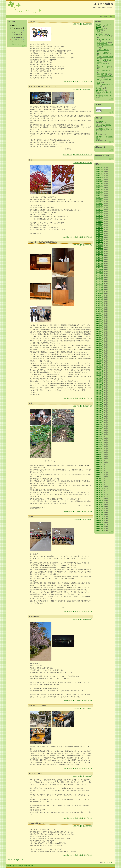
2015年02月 (99, 426)
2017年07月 (99, 368)
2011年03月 (99, 514)
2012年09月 (99, 484)
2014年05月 (99, 444)
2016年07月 (99, 392)
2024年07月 (99, 210)
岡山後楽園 (99, 121)
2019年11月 (99, 318)
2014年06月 (99, 442)
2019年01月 (99, 334)
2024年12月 (99, 200)
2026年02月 (99, 174)
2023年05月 (99, 236)
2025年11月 (99, 180)
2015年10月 (99, 410)
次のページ (20, 860)
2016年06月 (99, 394)
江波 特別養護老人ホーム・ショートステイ (105, 45)
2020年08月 (99, 302)
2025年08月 (99, 186)
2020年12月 (99, 294)
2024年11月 (99, 202)
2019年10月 (99, 320)
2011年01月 (99, 518)
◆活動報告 (99, 34)
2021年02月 (99, 290)
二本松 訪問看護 (103, 53)
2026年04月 (99, 169)
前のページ (11, 860)
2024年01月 (99, 220)
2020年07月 (99, 304)
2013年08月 (99, 462)
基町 (99, 32)
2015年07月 (99, 416)
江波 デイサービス (104, 36)
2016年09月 (99, 388)
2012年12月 (99, 478)
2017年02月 (99, 378)
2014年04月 (99, 446)
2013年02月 (99, 474)
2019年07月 (99, 326)
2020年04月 (99, 308)
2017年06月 (99, 370)
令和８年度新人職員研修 (103, 125)
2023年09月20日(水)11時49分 (83, 245)
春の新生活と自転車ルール (104, 129)
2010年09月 (99, 526)
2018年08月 (99, 344)
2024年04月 (99, 214)
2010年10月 (99, 524)
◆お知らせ (99, 29)
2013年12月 (99, 454)
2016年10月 (99, 386)
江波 (99, 30)
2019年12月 (99, 316)
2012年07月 (99, 488)
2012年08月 (99, 486)
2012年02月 (99, 498)
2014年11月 (99, 432)
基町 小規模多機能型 (104, 79)
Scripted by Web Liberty (15, 866)
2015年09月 (99, 412)
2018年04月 (99, 352)
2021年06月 (99, 282)
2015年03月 (99, 424)
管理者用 (111, 16)
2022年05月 (99, 260)
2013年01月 (99, 476)
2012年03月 (99, 496)
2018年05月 (99, 350)
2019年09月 (99, 322)
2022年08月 (99, 254)
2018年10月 (99, 340)
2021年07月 (99, 280)
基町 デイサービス (104, 67)
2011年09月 (99, 504)
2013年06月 (99, 466)
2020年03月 (99, 310)
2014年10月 (99, 434)
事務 (99, 83)
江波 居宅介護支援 (104, 39)
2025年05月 (99, 192)
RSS (105, 16)
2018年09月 (99, 342)
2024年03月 (99, 216)
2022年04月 (99, 262)
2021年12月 (99, 270)
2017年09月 (99, 364)
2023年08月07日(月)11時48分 (83, 406)
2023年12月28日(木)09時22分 (83, 89)
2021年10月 (99, 274)
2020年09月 (99, 300)
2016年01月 (99, 404)
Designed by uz (28, 866)
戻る (101, 16)
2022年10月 (99, 250)
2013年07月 (99, 464)
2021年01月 (99, 292)
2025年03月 (99, 195)
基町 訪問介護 (102, 63)
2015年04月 (99, 422)
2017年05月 (99, 372)
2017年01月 (99, 380)
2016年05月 (99, 396)
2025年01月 (99, 198)
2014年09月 (99, 436)
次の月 (19, 44)
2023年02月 (99, 242)
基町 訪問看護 (102, 74)
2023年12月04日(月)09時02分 (83, 163)
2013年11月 (99, 456)
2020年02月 (99, 312)
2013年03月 (99, 472)
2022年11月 (99, 248)
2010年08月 (99, 528)
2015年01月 (99, 428)
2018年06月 (99, 348)
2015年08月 (99, 414)
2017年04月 (99, 374)
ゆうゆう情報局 (104, 4)
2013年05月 (99, 468)
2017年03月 (99, 376)
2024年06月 (99, 212)
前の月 (14, 44)
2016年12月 (99, 382)
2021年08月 (99, 278)
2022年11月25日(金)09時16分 (83, 776)
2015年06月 (99, 418)
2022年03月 (99, 264)
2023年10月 (99, 226)
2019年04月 (99, 332)
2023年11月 (99, 224)
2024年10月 (99, 204)
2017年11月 (99, 360)
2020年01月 (99, 314)
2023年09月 (99, 228)
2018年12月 (99, 336)
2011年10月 (99, 502)
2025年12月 (99, 177)
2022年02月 (99, 266)
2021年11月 (99, 272)
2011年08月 (99, 506)
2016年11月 (99, 384)
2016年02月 (99, 402)
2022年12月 (99, 246)
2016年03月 (99, 400)
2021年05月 (99, 284)
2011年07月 (99, 508)
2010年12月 (99, 520)
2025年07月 (99, 188)
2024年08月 (99, 208)
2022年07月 (99, 256)
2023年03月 (99, 240)
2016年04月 (99, 398)
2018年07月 (99, 346)
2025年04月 (99, 194)
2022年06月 (99, 258)
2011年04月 (99, 512)
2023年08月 (99, 230)
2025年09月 (99, 183)
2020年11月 (99, 296)
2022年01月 (99, 268)
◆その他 (98, 88)
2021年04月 (99, 286)
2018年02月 (99, 356)
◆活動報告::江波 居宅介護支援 (83, 81)
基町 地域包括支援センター (105, 77)
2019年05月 (99, 330)
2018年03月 (99, 354)
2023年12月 (99, 222)
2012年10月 (99, 482)
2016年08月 (99, 390)
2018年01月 (99, 358)
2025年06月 (99, 189)
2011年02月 (99, 516)
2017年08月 (99, 366)
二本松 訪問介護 (103, 50)
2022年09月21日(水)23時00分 (83, 826)
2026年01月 (99, 175)
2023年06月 (99, 234)
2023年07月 (99, 232)
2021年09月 (99, 276)
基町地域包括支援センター (105, 85)
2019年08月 (99, 324)
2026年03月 (99, 171)
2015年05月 (99, 420)
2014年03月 (99, 448)
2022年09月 (99, 252)
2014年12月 (99, 430)
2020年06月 (99, 306)
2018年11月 (99, 338)
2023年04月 (99, 238)
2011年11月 (99, 500)
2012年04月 (99, 494)
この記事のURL (68, 81)
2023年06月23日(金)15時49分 (83, 519)
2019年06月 (99, 328)
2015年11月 (99, 408)
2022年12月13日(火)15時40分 (83, 708)
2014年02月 (99, 450)
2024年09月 (99, 206)
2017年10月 (99, 362)
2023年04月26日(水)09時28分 (83, 619)
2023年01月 (99, 244)
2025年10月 (99, 182)
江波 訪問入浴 (102, 43)
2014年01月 (99, 452)
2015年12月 (99, 406)
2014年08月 (99, 438)
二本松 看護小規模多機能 (105, 57)
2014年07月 (99, 440)
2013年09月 (99, 460)
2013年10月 (99, 458)
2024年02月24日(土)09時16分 (83, 24)
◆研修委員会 (100, 90)
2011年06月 (99, 510)
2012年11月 (99, 480)
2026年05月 (99, 168)
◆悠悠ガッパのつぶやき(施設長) (103, 26)
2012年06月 (99, 490)
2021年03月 (99, 288)
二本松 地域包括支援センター (105, 61)
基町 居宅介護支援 (104, 70)
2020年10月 (99, 298)
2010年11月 (99, 522)
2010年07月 (99, 530)
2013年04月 (99, 470)
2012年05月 (99, 492)
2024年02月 (99, 218)
